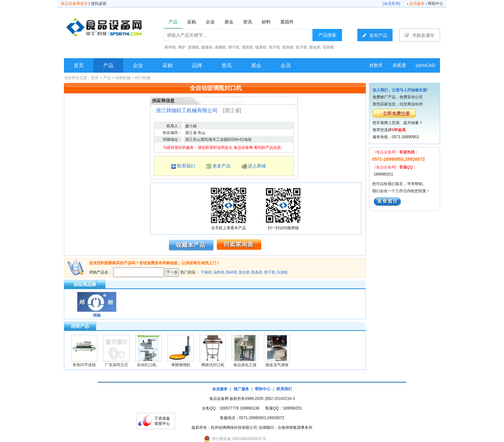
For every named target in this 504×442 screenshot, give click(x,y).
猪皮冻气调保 (277, 365)
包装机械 (123, 78)
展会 (256, 65)
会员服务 (417, 4)
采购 (167, 65)
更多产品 (221, 166)
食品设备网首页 (74, 4)
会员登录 (392, 4)
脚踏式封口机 (213, 365)
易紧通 (399, 65)
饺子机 (270, 272)
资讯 (227, 65)
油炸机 (219, 272)
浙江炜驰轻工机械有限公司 (187, 110)
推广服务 (241, 389)
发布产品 (375, 35)
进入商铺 (257, 166)
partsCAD (425, 65)
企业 (138, 65)
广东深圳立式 (116, 365)
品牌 (197, 65)
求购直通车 (420, 35)
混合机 (244, 272)
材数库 (376, 65)
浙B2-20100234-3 (280, 399)
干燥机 (206, 272)
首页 (79, 65)
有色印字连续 (84, 365)
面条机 (257, 272)
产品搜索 (327, 35)
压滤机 (282, 272)
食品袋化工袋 (245, 365)
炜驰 (97, 315)
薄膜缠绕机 (181, 365)
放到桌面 (99, 4)
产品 (108, 65)
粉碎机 (232, 272)
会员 (286, 65)
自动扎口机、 (148, 365)
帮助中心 (436, 4)
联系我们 (186, 166)
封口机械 (143, 78)
